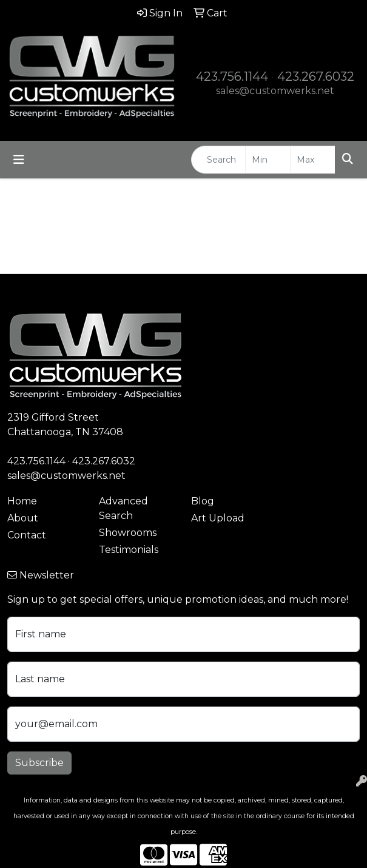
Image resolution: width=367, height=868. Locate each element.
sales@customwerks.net (275, 91)
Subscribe (39, 763)
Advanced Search (123, 508)
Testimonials (129, 550)
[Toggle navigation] (19, 160)
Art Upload (218, 518)
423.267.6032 (316, 76)
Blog (203, 501)
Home (22, 501)
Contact (27, 535)
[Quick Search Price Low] (268, 160)
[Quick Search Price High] (313, 160)
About (23, 518)
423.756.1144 (232, 76)
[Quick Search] (218, 160)
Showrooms (128, 533)
